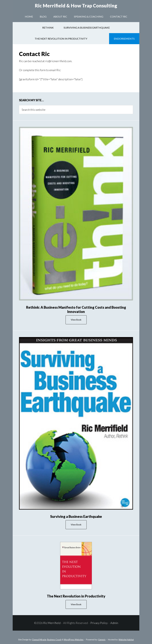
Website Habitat (126, 640)
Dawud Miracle (39, 640)
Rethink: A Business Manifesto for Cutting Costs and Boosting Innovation (76, 309)
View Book (76, 320)
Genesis (102, 640)
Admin (114, 623)
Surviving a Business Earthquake (76, 516)
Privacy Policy (99, 623)
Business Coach (54, 640)
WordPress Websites (74, 640)
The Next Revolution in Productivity (76, 596)
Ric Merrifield (76, 6)
